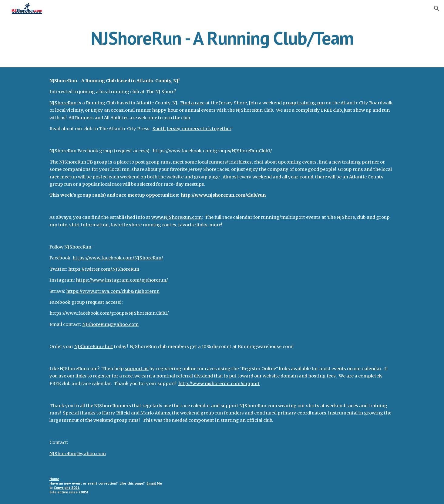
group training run (304, 103)
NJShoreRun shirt (94, 347)
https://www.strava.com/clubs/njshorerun (113, 291)
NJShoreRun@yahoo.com (110, 324)
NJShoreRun (63, 103)
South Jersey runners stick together (192, 129)
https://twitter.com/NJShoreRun (104, 269)
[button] (437, 8)
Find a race (192, 103)
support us (137, 369)
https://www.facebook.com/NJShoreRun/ (118, 258)
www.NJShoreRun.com (177, 217)
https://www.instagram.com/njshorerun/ (122, 280)
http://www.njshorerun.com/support (219, 384)
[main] (222, 38)
